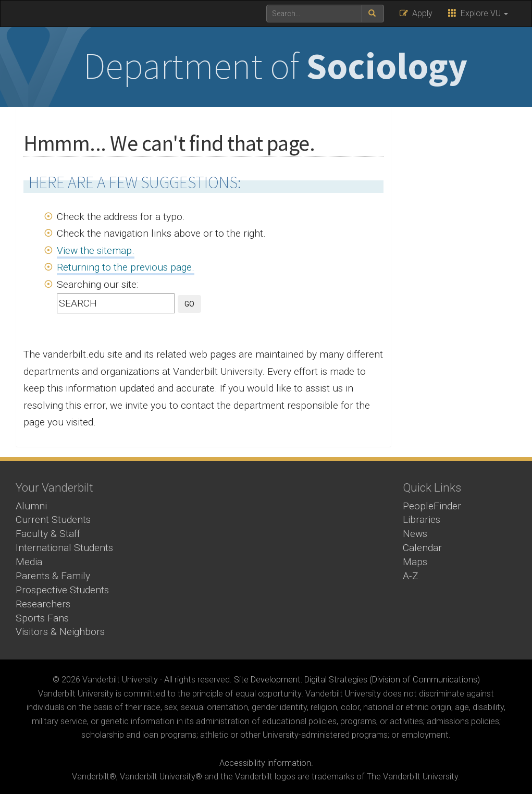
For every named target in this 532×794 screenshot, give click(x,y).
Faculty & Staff (48, 534)
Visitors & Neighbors (60, 632)
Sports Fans (42, 618)
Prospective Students (62, 590)
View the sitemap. (96, 251)
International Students (64, 548)
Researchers (43, 604)
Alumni (31, 506)
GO (189, 304)
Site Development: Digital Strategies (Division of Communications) (357, 680)
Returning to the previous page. (126, 267)
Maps (415, 562)
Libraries (422, 520)
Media (29, 562)
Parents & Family (53, 576)
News (415, 534)
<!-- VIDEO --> (266, 544)
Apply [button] (416, 13)
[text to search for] (314, 14)
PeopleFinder (432, 506)
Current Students (53, 520)
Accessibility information (265, 763)
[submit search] (373, 14)
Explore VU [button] (478, 13)
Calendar (422, 548)
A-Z (411, 576)
